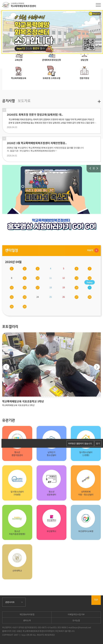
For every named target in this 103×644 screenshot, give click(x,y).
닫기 (98, 443)
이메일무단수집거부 (76, 614)
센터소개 (27, 620)
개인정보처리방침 (27, 614)
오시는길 (76, 620)
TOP (96, 600)
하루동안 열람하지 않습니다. (80, 443)
